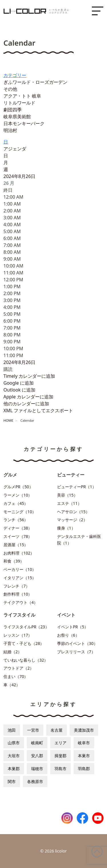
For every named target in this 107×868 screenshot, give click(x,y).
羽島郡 (84, 769)
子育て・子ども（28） (24, 643)
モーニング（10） (20, 512)
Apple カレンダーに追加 (28, 397)
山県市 (14, 743)
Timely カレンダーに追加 (29, 376)
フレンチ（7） (17, 586)
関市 (12, 781)
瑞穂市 (37, 769)
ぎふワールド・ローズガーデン (35, 82)
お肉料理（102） (19, 553)
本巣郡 (14, 769)
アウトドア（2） (19, 668)
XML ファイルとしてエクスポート (38, 410)
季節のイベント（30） (77, 643)
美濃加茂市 (84, 730)
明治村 (10, 130)
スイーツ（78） (18, 536)
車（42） (12, 685)
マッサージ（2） (72, 520)
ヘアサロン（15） (73, 512)
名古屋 (56, 730)
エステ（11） (69, 503)
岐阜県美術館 (17, 117)
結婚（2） (13, 652)
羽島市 (60, 769)
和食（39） (14, 561)
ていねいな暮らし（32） (26, 660)
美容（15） (67, 495)
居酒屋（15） (16, 545)
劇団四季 (13, 110)
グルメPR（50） (18, 487)
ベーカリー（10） (20, 569)
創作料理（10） (18, 594)
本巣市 (84, 756)
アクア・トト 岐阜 (22, 96)
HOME (8, 420)
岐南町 (37, 743)
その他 (10, 89)
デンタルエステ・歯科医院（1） (79, 540)
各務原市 (35, 781)
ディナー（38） (18, 528)
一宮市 (33, 730)
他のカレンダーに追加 (26, 404)
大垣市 (14, 756)
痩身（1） (66, 528)
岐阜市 (84, 743)
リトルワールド (19, 103)
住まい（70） (16, 676)
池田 (12, 730)
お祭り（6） (68, 635)
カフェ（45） (16, 503)
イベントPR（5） (73, 627)
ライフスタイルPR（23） (26, 627)
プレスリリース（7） (76, 652)
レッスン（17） (18, 635)
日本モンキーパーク (24, 123)
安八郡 (37, 756)
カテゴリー (15, 75)
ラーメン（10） (18, 495)
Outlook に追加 (19, 390)
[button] (8, 369)
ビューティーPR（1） (77, 487)
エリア (60, 743)
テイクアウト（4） (21, 602)
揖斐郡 (60, 756)
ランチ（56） (16, 520)
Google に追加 (19, 383)
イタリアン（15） (20, 578)
